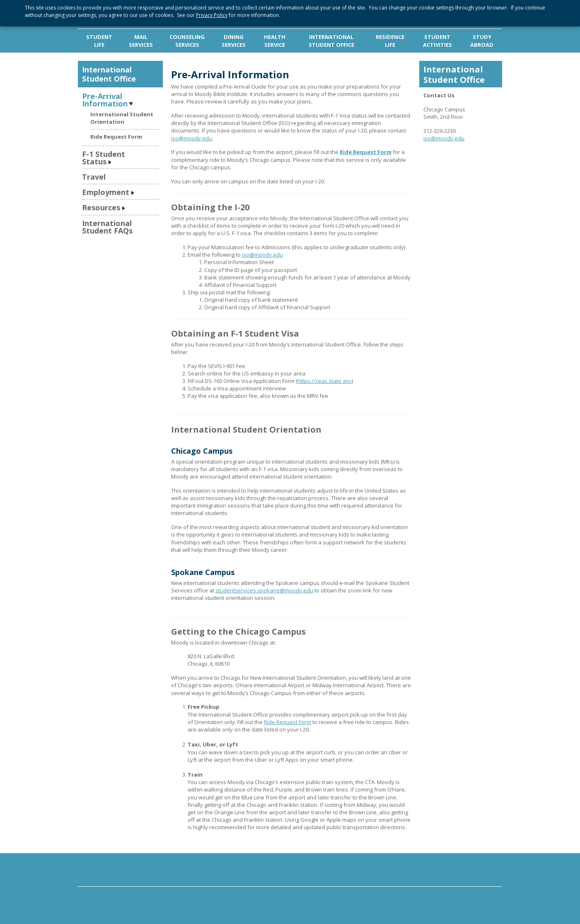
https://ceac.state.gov (325, 381)
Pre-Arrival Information (105, 99)
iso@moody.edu (192, 138)
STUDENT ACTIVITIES (437, 41)
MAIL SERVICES (141, 41)
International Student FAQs (107, 227)
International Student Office (109, 74)
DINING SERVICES (234, 41)
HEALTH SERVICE (275, 41)
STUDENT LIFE (99, 41)
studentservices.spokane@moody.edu (264, 590)
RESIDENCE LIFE (390, 41)
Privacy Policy (212, 15)
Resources (101, 207)
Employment (106, 192)
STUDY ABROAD (482, 41)
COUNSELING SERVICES (187, 41)
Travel (94, 177)
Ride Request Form (116, 137)
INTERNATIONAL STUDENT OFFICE (331, 41)
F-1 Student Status (104, 158)
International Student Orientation (122, 118)
